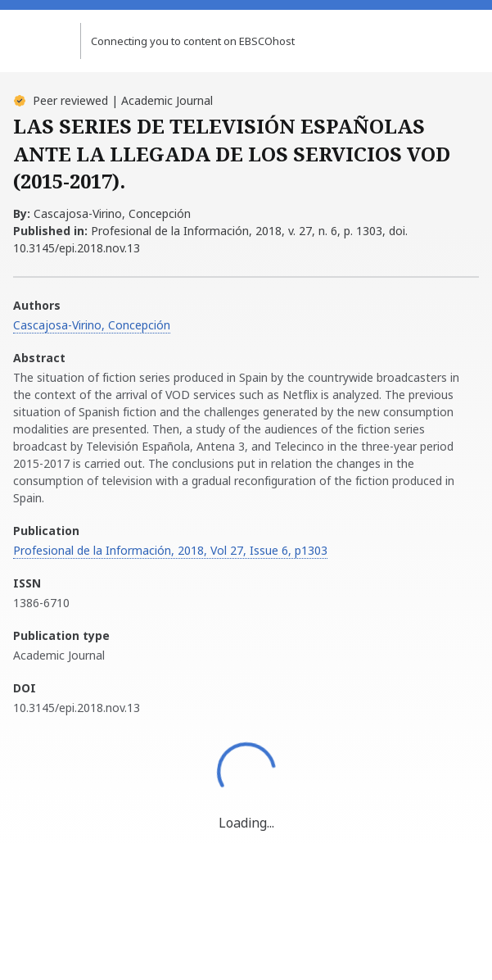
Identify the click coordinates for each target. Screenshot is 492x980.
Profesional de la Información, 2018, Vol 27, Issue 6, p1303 (170, 550)
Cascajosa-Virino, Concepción (92, 325)
